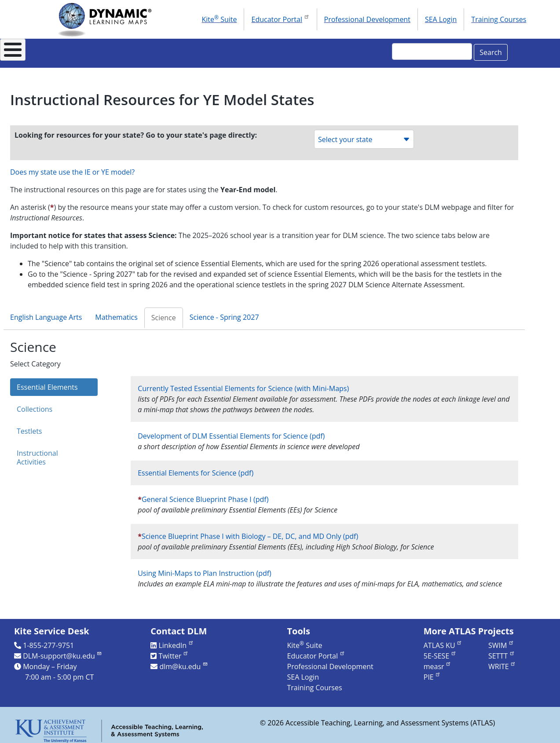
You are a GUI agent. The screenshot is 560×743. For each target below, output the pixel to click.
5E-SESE (440, 651)
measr (437, 662)
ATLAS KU (443, 641)
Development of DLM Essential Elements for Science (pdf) (231, 431)
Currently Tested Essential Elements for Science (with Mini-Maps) (243, 384)
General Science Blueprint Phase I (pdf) (205, 494)
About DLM (77, 51)
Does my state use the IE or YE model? (72, 167)
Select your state (364, 135)
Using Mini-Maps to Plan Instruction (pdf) (205, 568)
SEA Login (441, 19)
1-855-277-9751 (48, 641)
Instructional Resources (225, 51)
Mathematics (116, 312)
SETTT (502, 651)
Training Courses (499, 19)
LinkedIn (176, 641)
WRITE (502, 662)
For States (141, 51)
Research (308, 51)
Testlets (29, 426)
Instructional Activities (37, 453)
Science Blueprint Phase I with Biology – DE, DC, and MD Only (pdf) (250, 531)
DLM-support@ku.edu (62, 651)
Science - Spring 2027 (224, 312)
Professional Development (367, 19)
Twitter (174, 651)
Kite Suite (220, 19)
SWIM (501, 641)
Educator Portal (280, 18)
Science (164, 313)
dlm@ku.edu (184, 662)
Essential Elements (47, 382)
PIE (432, 672)
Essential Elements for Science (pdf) (196, 468)
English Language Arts (46, 312)
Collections (35, 404)
